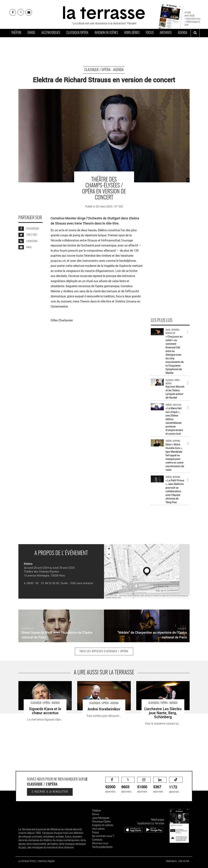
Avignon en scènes (106, 33)
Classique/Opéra (77, 33)
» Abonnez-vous (192, 19)
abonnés (112, 785)
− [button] (109, 555)
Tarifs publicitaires (102, 847)
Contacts (97, 840)
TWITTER (28, 235)
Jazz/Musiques (51, 33)
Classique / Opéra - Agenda (104, 70)
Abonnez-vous (100, 843)
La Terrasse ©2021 (28, 861)
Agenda (183, 33)
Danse (31, 33)
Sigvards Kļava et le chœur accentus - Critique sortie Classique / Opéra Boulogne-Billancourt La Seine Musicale (44, 687)
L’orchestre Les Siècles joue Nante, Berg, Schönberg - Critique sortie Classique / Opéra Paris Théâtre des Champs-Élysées (161, 687)
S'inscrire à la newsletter (50, 792)
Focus (150, 33)
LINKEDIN (28, 241)
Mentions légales (46, 861)
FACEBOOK (29, 229)
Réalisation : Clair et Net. (178, 861)
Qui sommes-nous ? (103, 836)
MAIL (25, 247)
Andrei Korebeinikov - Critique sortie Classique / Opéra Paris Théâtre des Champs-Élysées (99, 687)
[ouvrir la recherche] (195, 33)
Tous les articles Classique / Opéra (104, 651)
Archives (166, 33)
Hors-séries (132, 33)
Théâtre (16, 33)
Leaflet (107, 596)
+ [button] (109, 549)
